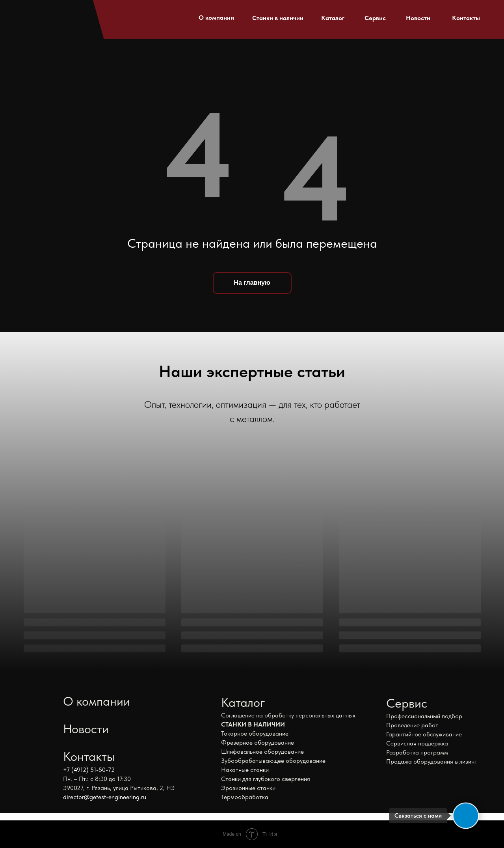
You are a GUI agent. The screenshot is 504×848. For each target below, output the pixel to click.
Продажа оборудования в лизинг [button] (431, 761)
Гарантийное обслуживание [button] (424, 734)
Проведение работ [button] (412, 725)
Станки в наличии (278, 18)
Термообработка (245, 797)
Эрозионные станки (248, 788)
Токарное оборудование (255, 733)
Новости (418, 18)
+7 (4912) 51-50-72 (89, 770)
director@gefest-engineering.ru (105, 797)
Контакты (466, 18)
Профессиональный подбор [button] (424, 716)
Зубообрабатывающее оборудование (273, 761)
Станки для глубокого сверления (266, 779)
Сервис (375, 18)
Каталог (333, 18)
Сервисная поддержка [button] (417, 743)
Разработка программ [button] (417, 752)
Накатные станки (245, 770)
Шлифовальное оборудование (262, 752)
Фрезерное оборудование (258, 742)
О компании (216, 18)
